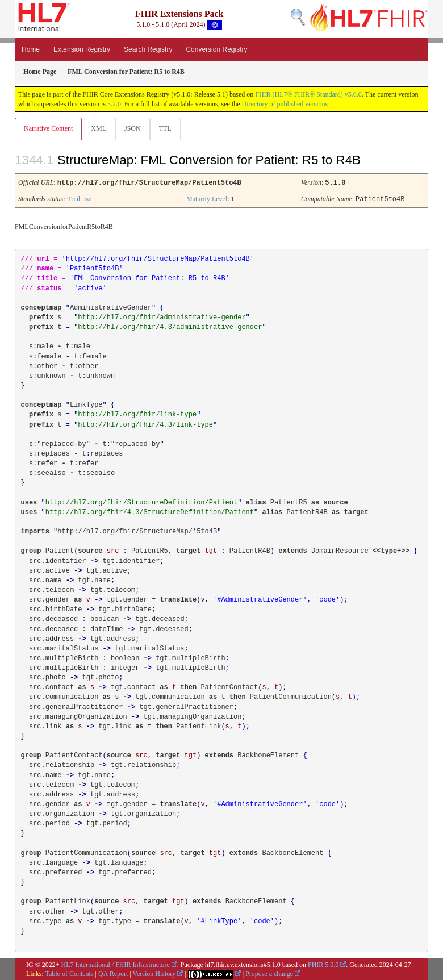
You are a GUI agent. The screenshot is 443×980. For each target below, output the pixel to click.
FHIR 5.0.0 (323, 964)
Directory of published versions (285, 104)
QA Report (113, 973)
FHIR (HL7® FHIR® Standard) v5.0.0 (308, 94)
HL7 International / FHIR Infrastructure (116, 964)
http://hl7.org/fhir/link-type (137, 414)
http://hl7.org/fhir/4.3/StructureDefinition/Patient (150, 511)
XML (99, 128)
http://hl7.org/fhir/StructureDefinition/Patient (141, 502)
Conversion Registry (216, 49)
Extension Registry (82, 49)
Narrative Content (48, 128)
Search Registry (148, 49)
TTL (165, 128)
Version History (154, 973)
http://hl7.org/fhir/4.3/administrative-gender (170, 326)
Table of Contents (69, 973)
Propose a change (269, 973)
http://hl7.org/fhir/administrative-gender (162, 316)
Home (31, 49)
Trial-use (79, 198)
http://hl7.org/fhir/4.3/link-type (145, 424)
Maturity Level (207, 198)
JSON (133, 128)
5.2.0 (114, 104)
